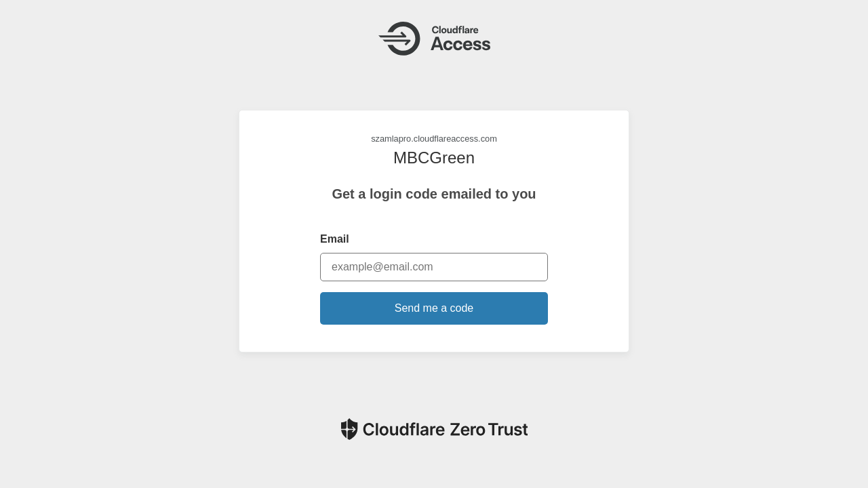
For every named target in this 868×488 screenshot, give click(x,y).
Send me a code (434, 308)
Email (335, 239)
